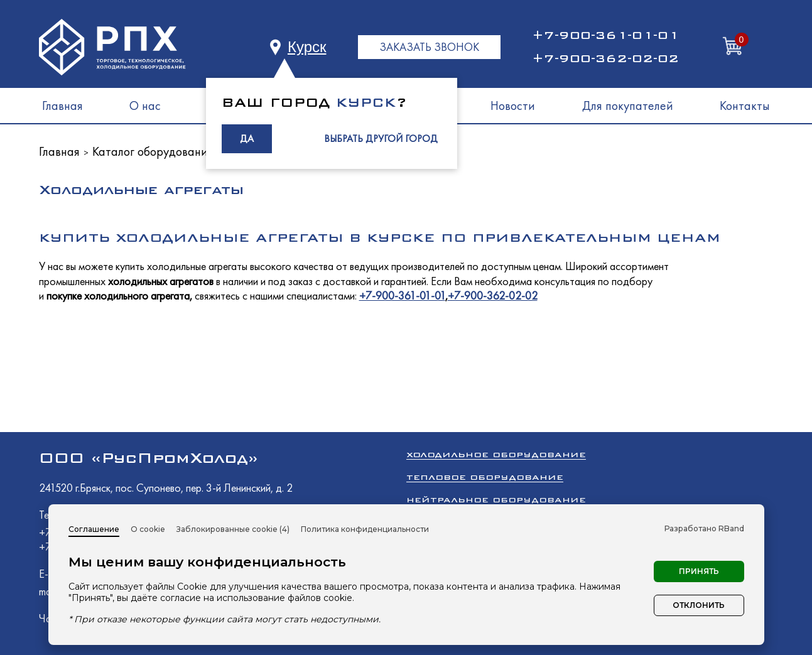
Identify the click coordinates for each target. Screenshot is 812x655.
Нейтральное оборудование (496, 500)
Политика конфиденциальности (365, 529)
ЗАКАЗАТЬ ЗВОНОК (429, 47)
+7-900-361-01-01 (605, 35)
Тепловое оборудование (485, 477)
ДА (247, 138)
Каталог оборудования (153, 151)
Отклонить (699, 605)
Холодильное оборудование (496, 454)
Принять (699, 571)
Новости (513, 106)
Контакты (745, 106)
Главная (62, 106)
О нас (145, 106)
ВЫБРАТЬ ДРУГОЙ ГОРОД (381, 138)
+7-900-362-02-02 (605, 58)
